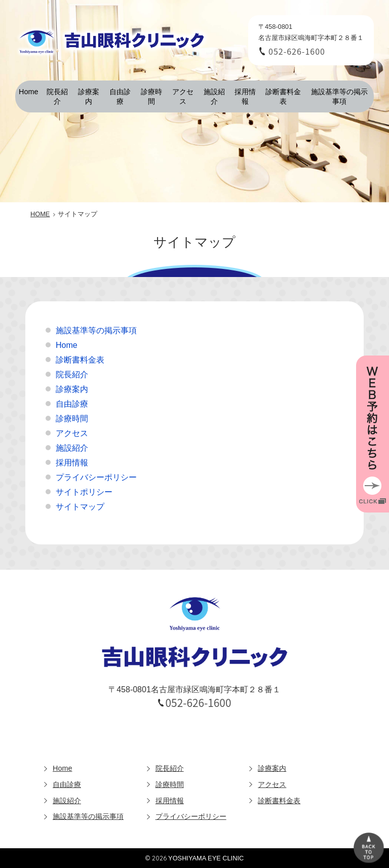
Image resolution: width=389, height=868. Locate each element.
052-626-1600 (297, 51)
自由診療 (120, 96)
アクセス (183, 96)
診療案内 (89, 96)
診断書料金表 (283, 96)
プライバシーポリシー (96, 477)
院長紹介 (57, 96)
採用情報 (245, 96)
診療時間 (151, 96)
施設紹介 (214, 96)
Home (28, 92)
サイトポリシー (84, 492)
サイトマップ (80, 507)
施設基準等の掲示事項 (339, 96)
